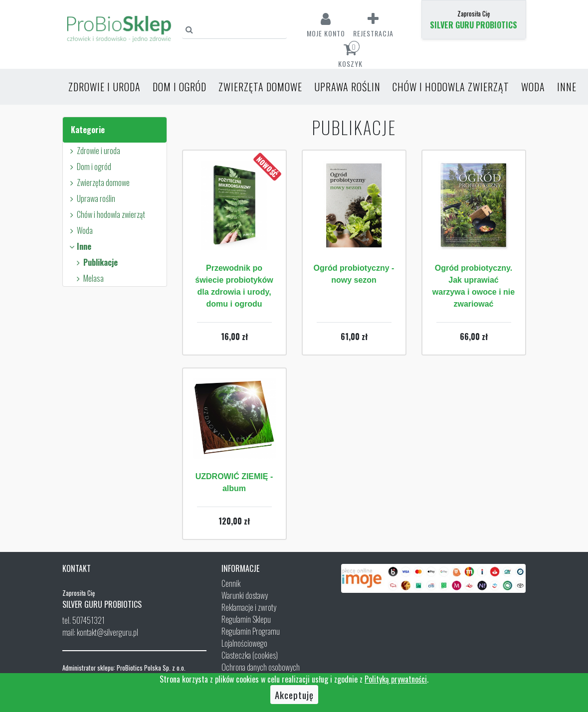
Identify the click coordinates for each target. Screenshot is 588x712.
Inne (567, 87)
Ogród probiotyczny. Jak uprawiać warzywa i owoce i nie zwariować (474, 286)
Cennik (231, 583)
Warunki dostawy (245, 595)
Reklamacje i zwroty (249, 607)
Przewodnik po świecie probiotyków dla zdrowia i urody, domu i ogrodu (234, 286)
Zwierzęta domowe (260, 87)
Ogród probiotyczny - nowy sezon (354, 274)
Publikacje (96, 262)
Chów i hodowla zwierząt (451, 87)
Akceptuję (294, 695)
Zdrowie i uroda (104, 87)
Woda (533, 87)
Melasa (89, 278)
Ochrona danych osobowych (261, 667)
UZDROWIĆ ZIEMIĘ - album (234, 482)
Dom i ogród (180, 87)
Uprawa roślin (347, 87)
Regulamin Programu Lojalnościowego (251, 637)
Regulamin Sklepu (246, 619)
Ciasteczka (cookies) (250, 655)
